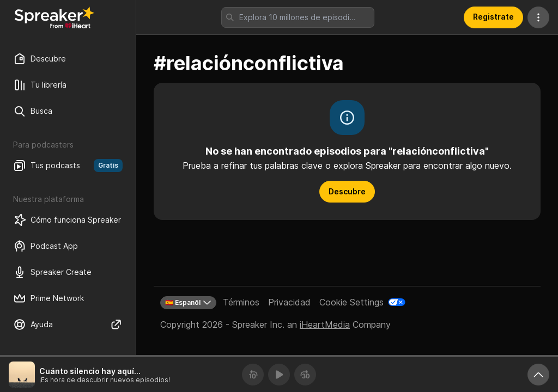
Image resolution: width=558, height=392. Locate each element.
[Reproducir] (279, 375)
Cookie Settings (351, 302)
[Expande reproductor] (538, 375)
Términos (241, 302)
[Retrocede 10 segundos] (253, 375)
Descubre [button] (347, 191)
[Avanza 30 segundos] (305, 375)
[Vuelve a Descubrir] (54, 17)
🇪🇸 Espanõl (188, 303)
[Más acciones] (538, 17)
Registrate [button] (493, 17)
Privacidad (289, 302)
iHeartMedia (325, 324)
